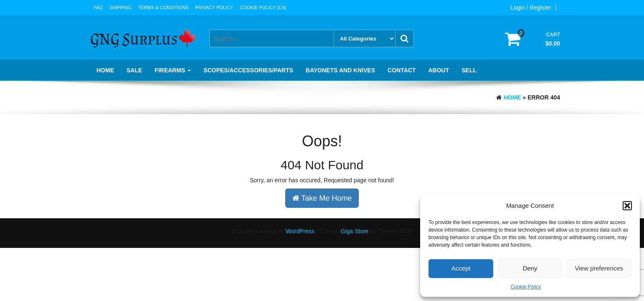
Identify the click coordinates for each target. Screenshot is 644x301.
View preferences (599, 268)
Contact (402, 70)
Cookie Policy (526, 287)
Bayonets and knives (340, 70)
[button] (627, 206)
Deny (530, 268)
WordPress (300, 231)
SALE (134, 70)
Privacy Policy (214, 8)
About (439, 70)
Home (105, 70)
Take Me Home (322, 198)
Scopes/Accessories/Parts (248, 70)
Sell (469, 70)
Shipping (120, 8)
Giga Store (354, 231)
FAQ (98, 8)
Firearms (173, 70)
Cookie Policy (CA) (263, 8)
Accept (461, 268)
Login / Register (531, 8)
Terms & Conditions (164, 8)
